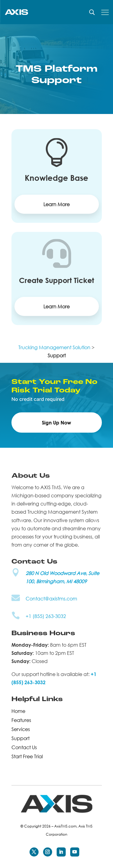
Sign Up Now (56, 423)
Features (21, 720)
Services (21, 729)
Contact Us (24, 747)
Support (20, 738)
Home (18, 710)
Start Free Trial (27, 756)
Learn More (56, 204)
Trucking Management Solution (54, 347)
